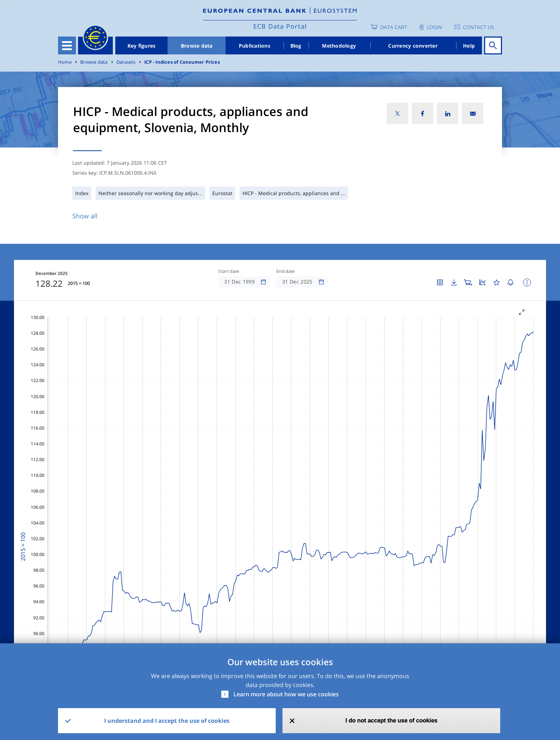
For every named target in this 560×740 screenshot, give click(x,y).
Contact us (479, 27)
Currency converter (413, 46)
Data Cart (394, 27)
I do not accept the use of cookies (392, 720)
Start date (229, 271)
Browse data (197, 46)
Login (435, 27)
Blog (296, 46)
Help (469, 46)
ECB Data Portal (280, 26)
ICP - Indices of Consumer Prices (182, 62)
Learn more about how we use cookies (286, 694)
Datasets (126, 62)
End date (286, 271)
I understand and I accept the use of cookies (167, 721)
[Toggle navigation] (67, 45)
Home (65, 62)
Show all (85, 216)
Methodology (339, 46)
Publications (255, 46)
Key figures (142, 46)
